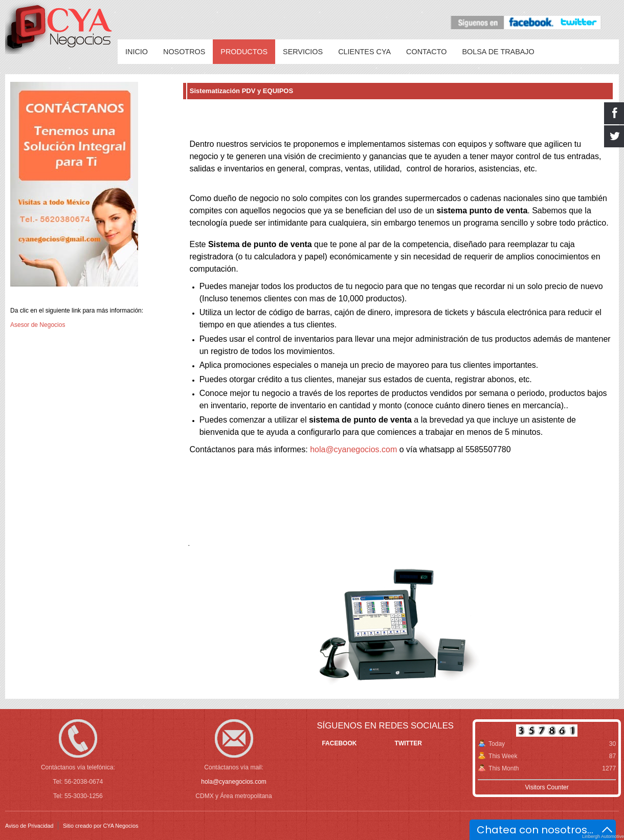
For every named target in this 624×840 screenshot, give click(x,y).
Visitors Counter (547, 787)
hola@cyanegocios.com (353, 449)
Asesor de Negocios (38, 325)
